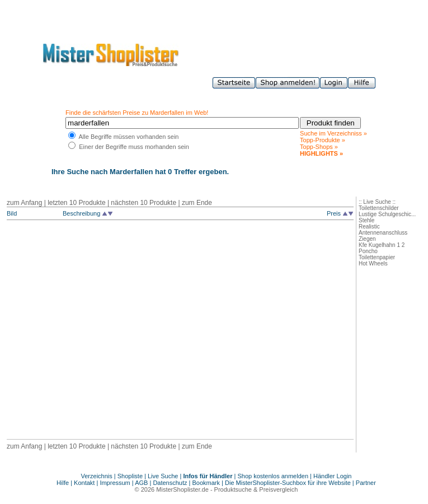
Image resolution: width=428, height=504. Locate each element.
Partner (366, 483)
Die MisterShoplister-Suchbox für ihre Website (288, 483)
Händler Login (333, 476)
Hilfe (64, 483)
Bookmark (206, 483)
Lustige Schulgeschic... (387, 214)
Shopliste (130, 476)
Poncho (368, 251)
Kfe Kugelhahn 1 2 (382, 245)
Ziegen (367, 239)
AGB (141, 483)
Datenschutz (170, 483)
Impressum (115, 483)
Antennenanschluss (383, 233)
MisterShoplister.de (182, 489)
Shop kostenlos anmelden (273, 476)
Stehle (366, 220)
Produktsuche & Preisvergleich (256, 489)
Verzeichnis (97, 476)
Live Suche (163, 476)
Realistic (369, 227)
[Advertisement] (105, 331)
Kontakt (85, 483)
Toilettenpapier (377, 257)
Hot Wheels (373, 263)
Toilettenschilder (379, 208)
